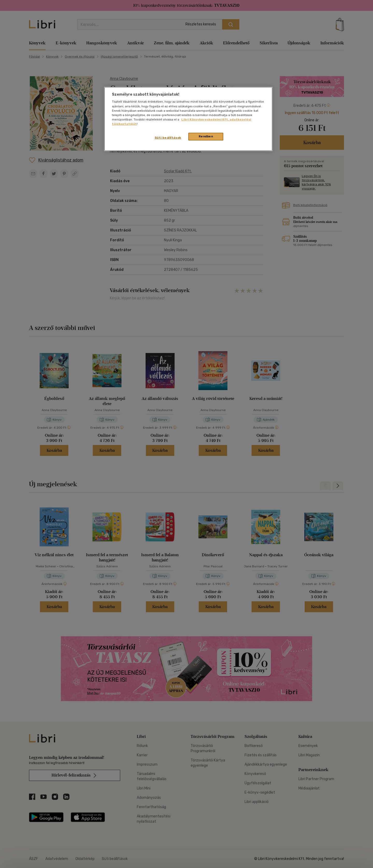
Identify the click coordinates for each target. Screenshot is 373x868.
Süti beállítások (168, 138)
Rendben (206, 136)
